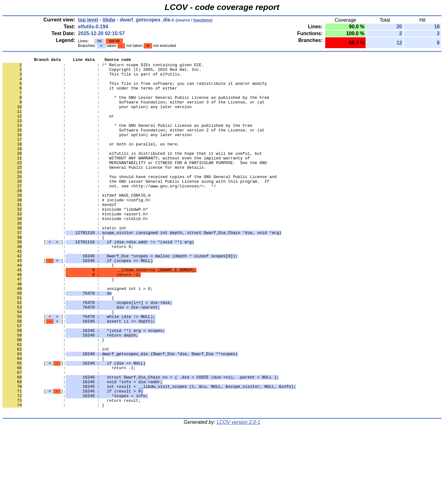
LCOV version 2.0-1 (239, 493)
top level (88, 20)
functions (202, 20)
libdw (109, 20)
